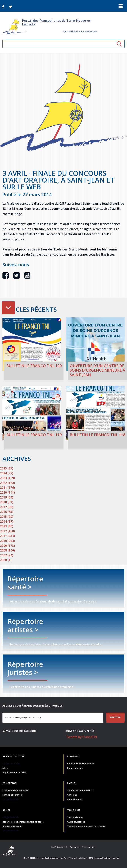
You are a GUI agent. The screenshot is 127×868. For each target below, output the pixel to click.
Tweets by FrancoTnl (81, 737)
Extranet (74, 847)
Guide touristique (76, 822)
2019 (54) (7, 497)
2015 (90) (7, 517)
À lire (5, 768)
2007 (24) (7, 555)
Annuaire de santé (12, 826)
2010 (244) (7, 541)
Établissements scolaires (15, 790)
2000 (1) (6, 560)
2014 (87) (7, 522)
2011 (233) (7, 536)
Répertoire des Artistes (14, 772)
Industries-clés (75, 768)
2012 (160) (7, 531)
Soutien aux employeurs (80, 790)
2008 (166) (7, 550)
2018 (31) (7, 502)
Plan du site (88, 847)
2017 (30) (7, 507)
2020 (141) (7, 492)
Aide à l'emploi (75, 799)
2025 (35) (7, 468)
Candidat (72, 795)
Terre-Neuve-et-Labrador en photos (86, 826)
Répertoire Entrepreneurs (81, 763)
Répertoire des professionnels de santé (23, 822)
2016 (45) (7, 512)
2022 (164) (7, 483)
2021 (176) (7, 488)
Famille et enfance (12, 795)
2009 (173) (7, 546)
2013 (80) (7, 526)
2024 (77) (7, 473)
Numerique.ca (113, 858)
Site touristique (75, 817)
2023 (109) (7, 478)
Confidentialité (59, 847)
